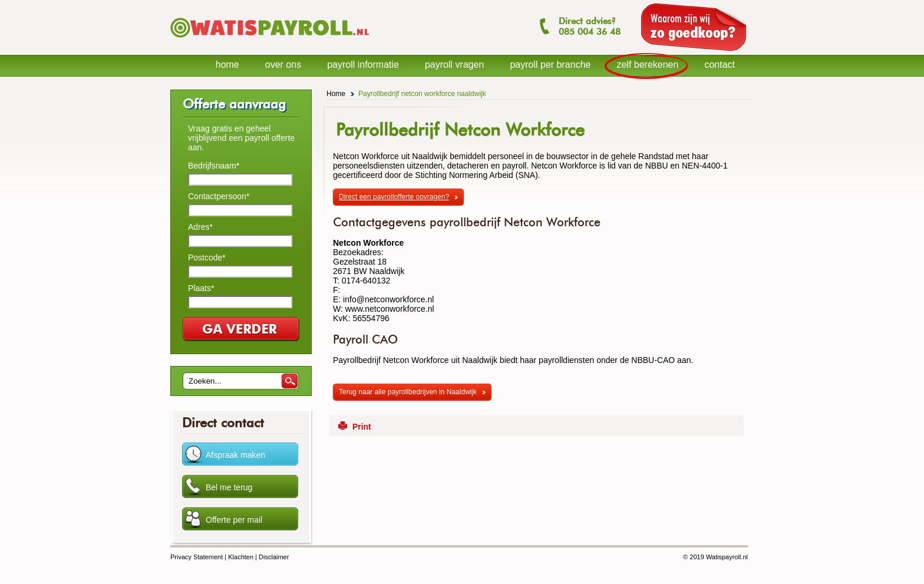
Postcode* (207, 258)
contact (720, 65)
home (227, 65)
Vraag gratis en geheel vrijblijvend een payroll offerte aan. (241, 138)
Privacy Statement (197, 557)
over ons (283, 65)
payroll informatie (363, 65)
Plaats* (201, 288)
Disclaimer (274, 557)
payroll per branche (550, 65)
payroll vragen (455, 65)
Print (362, 427)
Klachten (241, 557)
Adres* (200, 227)
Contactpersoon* (219, 196)
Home (336, 94)
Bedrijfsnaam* (214, 166)
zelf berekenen (647, 65)
